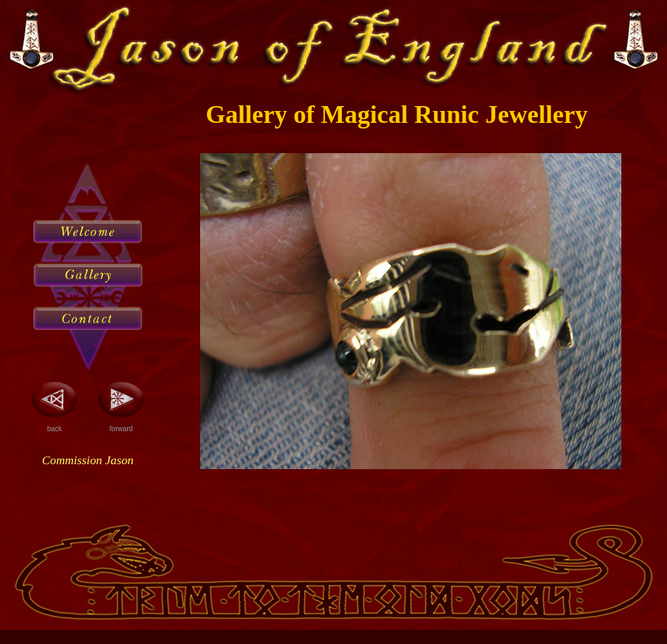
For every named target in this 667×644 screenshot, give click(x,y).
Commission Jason (88, 460)
